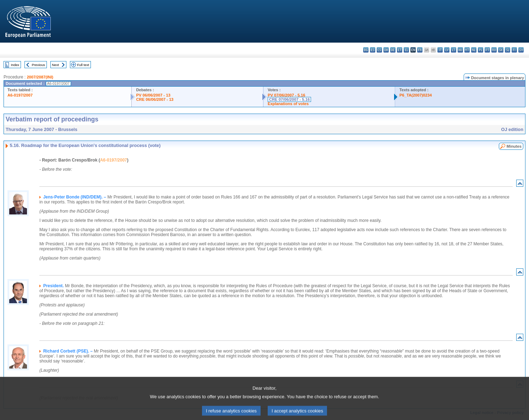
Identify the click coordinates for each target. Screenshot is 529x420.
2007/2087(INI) (40, 77)
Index (15, 65)
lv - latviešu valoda (447, 50)
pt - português (487, 50)
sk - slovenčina (501, 50)
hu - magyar (460, 50)
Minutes (514, 146)
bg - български (366, 50)
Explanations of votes (288, 104)
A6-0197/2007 (20, 95)
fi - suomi (514, 50)
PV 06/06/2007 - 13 (153, 95)
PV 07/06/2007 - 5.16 (287, 95)
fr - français (420, 50)
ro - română (494, 50)
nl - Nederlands (474, 50)
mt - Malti (467, 50)
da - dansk (386, 50)
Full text (83, 65)
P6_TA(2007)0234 (416, 95)
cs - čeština (379, 50)
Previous (39, 65)
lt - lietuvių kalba (454, 50)
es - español (373, 50)
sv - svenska (521, 50)
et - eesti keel (400, 50)
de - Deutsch (393, 50)
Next (55, 65)
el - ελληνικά (406, 50)
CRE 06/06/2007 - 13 (155, 99)
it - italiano (440, 50)
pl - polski (481, 50)
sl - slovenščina (508, 50)
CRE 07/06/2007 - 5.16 (289, 99)
